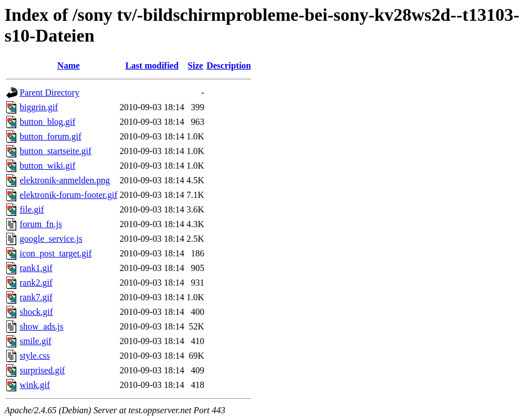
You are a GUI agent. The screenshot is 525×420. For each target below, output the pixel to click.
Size (196, 66)
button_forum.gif (51, 136)
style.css (35, 356)
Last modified (152, 66)
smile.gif (35, 341)
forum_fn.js (41, 224)
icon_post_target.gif (56, 253)
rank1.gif (36, 268)
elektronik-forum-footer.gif (69, 195)
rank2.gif (36, 283)
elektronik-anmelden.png (65, 180)
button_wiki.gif (47, 166)
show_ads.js (42, 326)
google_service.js (51, 239)
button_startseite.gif (56, 151)
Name (69, 66)
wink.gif (35, 385)
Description (228, 66)
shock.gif (36, 312)
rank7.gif (36, 297)
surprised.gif (42, 370)
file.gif (32, 209)
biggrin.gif (39, 107)
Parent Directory (49, 92)
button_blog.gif (47, 122)
